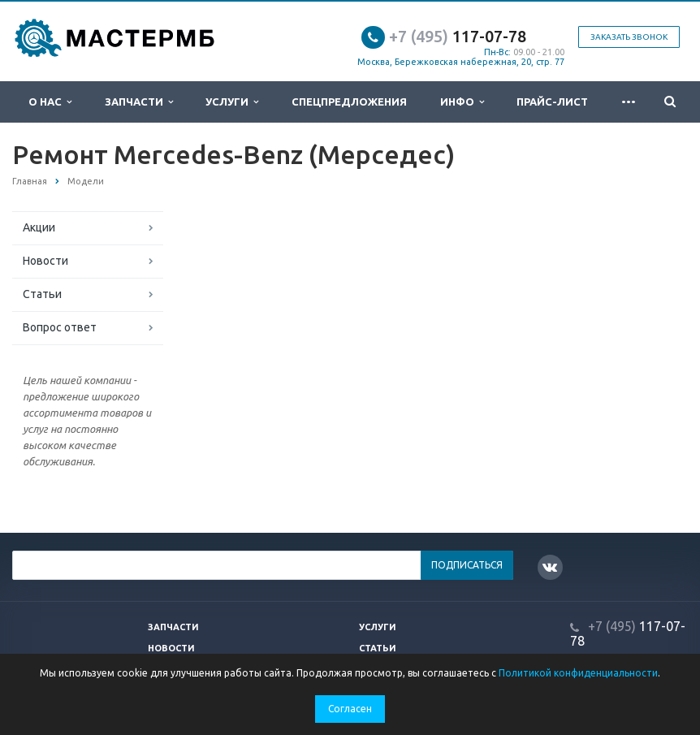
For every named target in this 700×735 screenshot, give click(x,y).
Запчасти (139, 102)
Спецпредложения (349, 102)
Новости (45, 261)
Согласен (350, 709)
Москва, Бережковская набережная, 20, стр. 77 (461, 62)
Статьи (42, 294)
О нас (50, 102)
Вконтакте (550, 566)
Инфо (462, 102)
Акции (39, 227)
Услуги (232, 102)
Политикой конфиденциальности (578, 673)
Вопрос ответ (60, 327)
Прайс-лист (552, 102)
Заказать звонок (629, 37)
